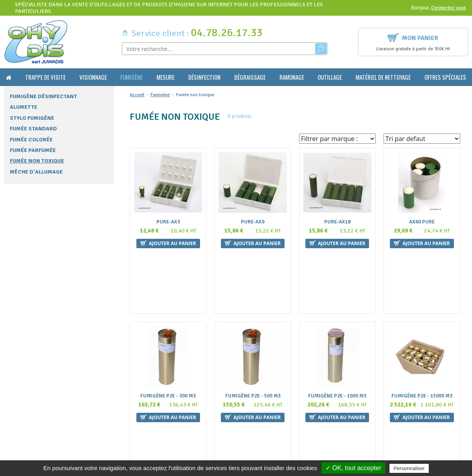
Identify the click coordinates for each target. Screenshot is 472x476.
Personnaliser (409, 468)
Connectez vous (449, 8)
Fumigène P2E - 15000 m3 (422, 335)
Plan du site (139, 443)
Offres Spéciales (445, 77)
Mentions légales (146, 435)
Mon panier (413, 37)
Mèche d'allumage (36, 172)
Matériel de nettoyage (383, 77)
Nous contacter (144, 420)
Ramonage (292, 77)
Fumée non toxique (37, 161)
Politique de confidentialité (158, 451)
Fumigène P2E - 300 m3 (168, 335)
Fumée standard (33, 129)
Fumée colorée (31, 140)
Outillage (330, 77)
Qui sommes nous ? (148, 397)
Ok (440, 411)
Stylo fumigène (32, 118)
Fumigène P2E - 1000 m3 (337, 335)
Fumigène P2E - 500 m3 (253, 335)
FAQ (131, 404)
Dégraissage (250, 77)
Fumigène (131, 77)
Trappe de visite (45, 77)
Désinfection (204, 77)
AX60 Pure (422, 222)
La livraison (140, 427)
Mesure (165, 77)
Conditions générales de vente (161, 412)
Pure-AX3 (168, 222)
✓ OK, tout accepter (353, 468)
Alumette (24, 107)
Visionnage (93, 77)
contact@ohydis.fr (28, 419)
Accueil (137, 95)
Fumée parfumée (33, 150)
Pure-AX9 (253, 222)
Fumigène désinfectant (43, 96)
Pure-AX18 (337, 222)
